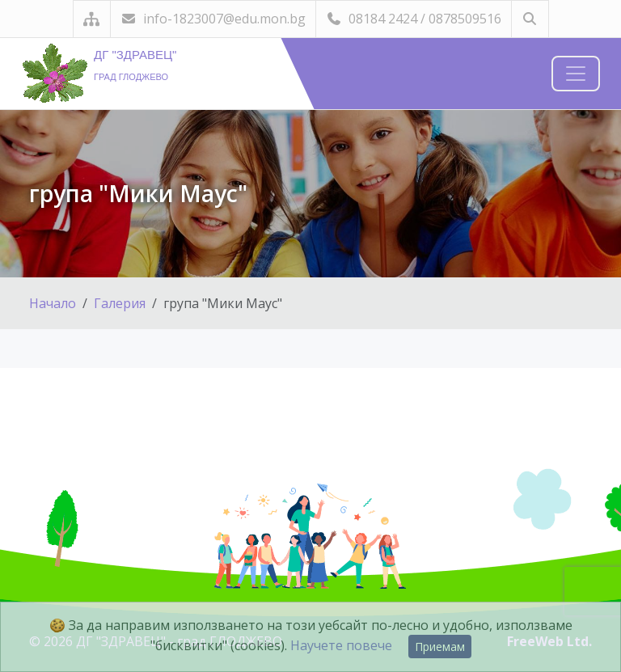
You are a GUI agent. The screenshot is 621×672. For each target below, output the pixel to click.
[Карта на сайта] (92, 19)
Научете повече (341, 645)
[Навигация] (576, 74)
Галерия (120, 303)
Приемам (440, 647)
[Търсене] (530, 19)
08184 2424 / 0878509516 (414, 19)
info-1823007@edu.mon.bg (213, 19)
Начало (53, 303)
